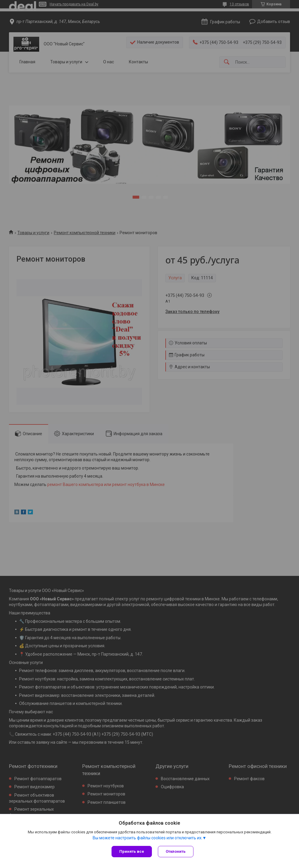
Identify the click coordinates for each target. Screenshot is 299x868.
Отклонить (176, 851)
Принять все (132, 851)
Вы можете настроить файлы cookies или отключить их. (148, 838)
